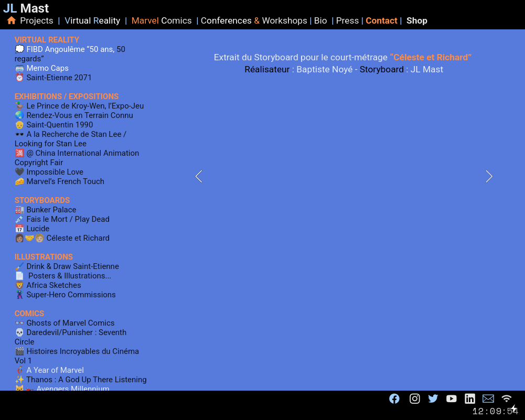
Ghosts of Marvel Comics (70, 323)
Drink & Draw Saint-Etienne (72, 266)
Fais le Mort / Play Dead (68, 219)
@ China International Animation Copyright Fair (77, 158)
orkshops (288, 20)
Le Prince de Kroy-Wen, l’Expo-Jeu (85, 106)
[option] (344, 176)
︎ (470, 399)
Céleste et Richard (78, 238)
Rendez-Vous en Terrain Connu (79, 115)
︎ (415, 399)
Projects (39, 20)
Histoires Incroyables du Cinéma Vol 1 (77, 356)
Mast (26, 8)
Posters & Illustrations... (70, 276)
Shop (417, 20)
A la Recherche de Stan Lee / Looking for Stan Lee (71, 139)
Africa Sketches (53, 285)
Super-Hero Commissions (71, 295)
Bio (323, 20)
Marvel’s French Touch (65, 181)
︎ (452, 399)
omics (176, 20)
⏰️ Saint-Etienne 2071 (53, 78)
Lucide (38, 229)
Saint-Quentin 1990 (60, 125)
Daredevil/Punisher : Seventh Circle (71, 337)
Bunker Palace (51, 210)
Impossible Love (55, 172)
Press (349, 20)
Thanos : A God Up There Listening (86, 380)
